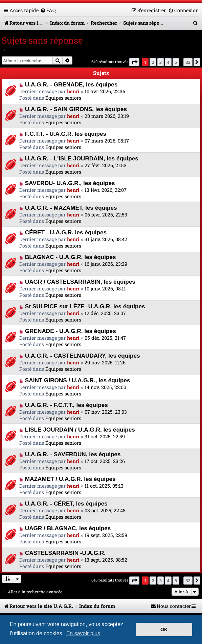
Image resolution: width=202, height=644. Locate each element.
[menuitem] (48, 10)
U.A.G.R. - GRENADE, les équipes (71, 84)
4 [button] (168, 62)
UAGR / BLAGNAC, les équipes (68, 528)
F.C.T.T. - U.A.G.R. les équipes (66, 134)
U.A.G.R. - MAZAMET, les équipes (71, 208)
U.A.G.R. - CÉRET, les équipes (66, 504)
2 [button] (153, 62)
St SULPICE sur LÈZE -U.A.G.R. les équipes (85, 306)
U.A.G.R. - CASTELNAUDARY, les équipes (83, 356)
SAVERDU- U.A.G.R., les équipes (70, 183)
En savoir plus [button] (83, 633)
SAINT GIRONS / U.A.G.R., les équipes (78, 380)
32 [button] (188, 62)
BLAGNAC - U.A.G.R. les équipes (71, 257)
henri (73, 91)
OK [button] (164, 629)
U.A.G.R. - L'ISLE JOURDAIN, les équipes (82, 158)
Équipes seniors (63, 98)
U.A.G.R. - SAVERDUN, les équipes (73, 454)
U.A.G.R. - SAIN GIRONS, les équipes (76, 109)
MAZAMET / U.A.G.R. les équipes (70, 479)
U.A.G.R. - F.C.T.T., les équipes (66, 405)
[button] (134, 62)
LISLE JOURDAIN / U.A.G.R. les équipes (80, 430)
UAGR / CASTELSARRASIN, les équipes (80, 282)
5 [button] (176, 62)
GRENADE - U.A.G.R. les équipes (71, 331)
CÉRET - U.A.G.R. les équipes (66, 232)
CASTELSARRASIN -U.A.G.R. (65, 553)
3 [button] (161, 62)
